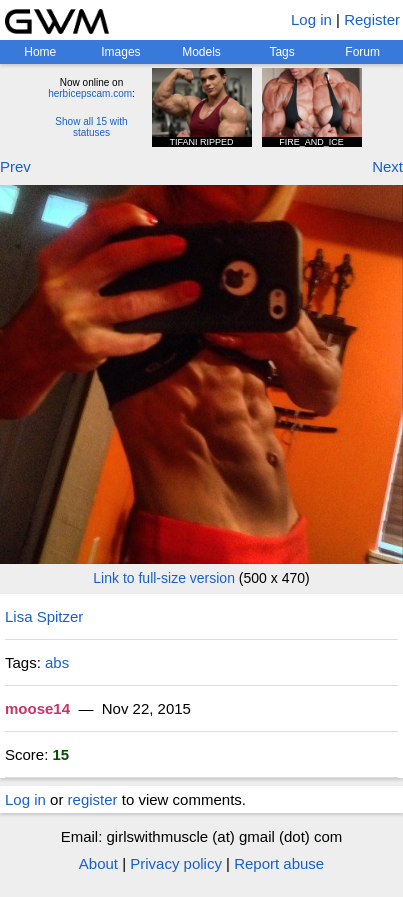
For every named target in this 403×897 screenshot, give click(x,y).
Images (120, 52)
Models (201, 52)
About (98, 863)
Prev (15, 166)
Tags (281, 52)
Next (387, 166)
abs (57, 662)
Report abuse (279, 863)
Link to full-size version (164, 578)
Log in (311, 19)
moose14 (37, 708)
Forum (362, 52)
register (93, 799)
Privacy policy (176, 863)
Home (40, 52)
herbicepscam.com (90, 93)
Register (372, 19)
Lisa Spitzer (44, 616)
